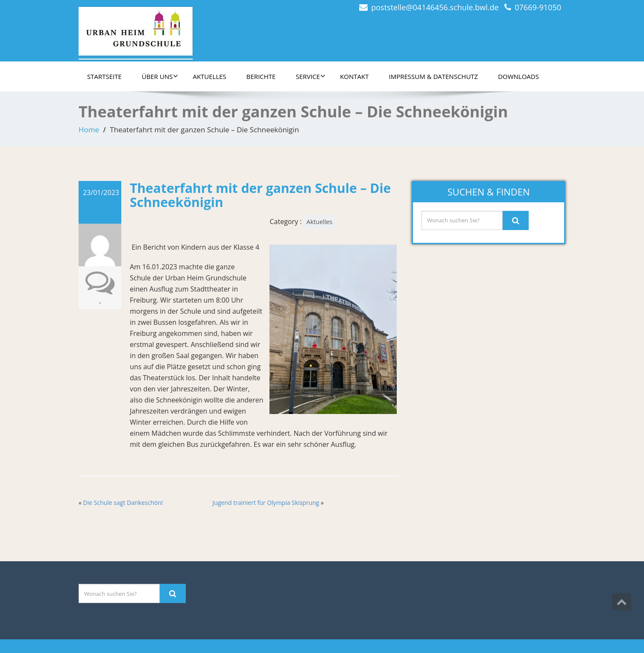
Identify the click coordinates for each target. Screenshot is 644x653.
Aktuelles (209, 76)
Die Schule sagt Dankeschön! (123, 503)
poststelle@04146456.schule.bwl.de (435, 7)
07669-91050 (538, 7)
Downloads (518, 76)
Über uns (160, 76)
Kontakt (354, 76)
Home (89, 130)
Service (310, 76)
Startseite (104, 76)
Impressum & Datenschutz (434, 76)
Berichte (261, 76)
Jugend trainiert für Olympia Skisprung (266, 503)
